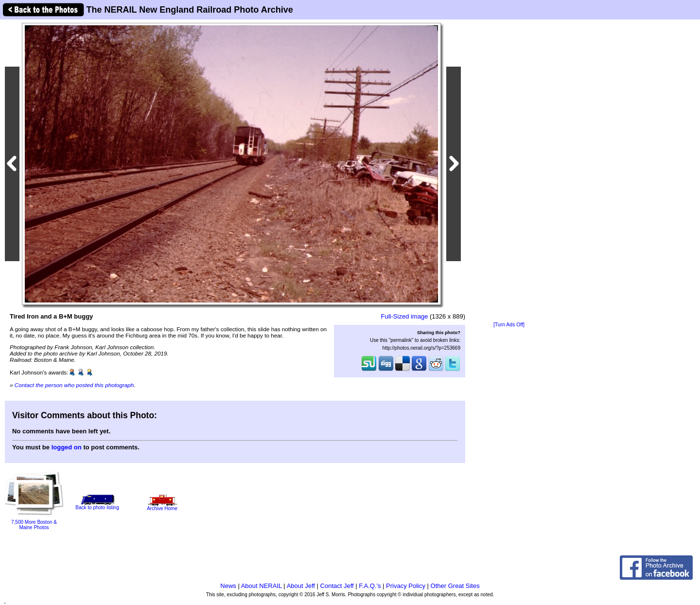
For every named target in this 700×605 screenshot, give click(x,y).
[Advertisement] (509, 171)
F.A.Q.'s (370, 586)
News (228, 586)
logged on (67, 447)
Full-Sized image (405, 316)
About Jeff (301, 586)
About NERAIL (262, 586)
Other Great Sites (455, 586)
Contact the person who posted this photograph (74, 385)
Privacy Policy (406, 586)
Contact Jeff (337, 586)
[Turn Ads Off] (509, 325)
